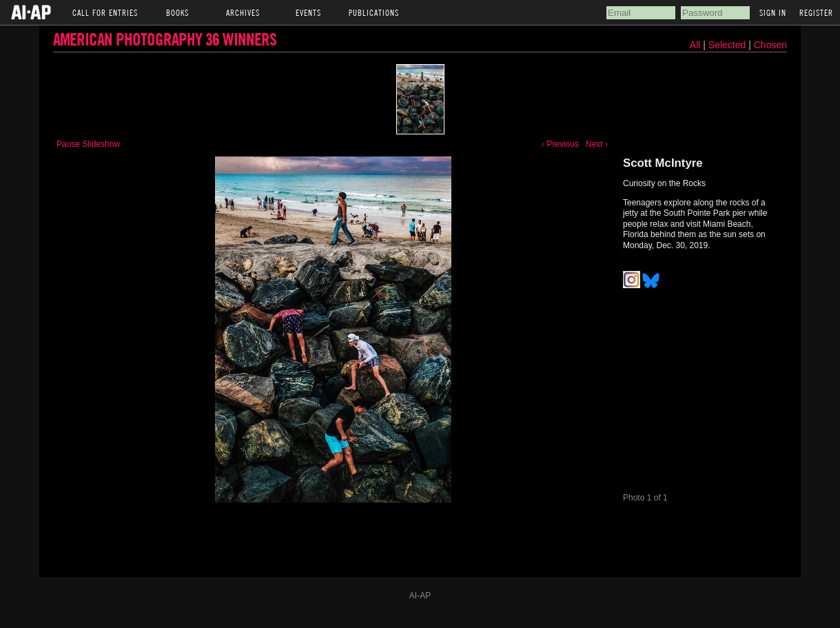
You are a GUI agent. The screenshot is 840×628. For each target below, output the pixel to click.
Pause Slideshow (88, 144)
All (695, 45)
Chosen (770, 45)
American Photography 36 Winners (165, 39)
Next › (597, 144)
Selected (728, 45)
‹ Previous (560, 144)
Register (816, 12)
